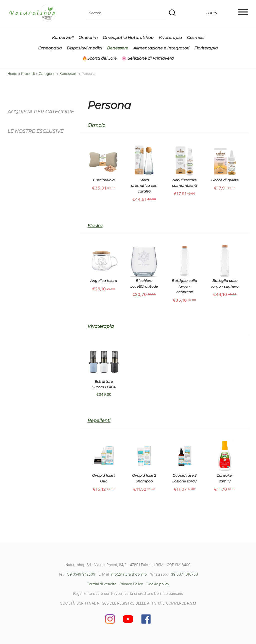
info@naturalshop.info (129, 574)
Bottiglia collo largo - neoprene (184, 286)
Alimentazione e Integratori (161, 48)
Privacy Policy (131, 584)
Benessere (118, 48)
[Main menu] (243, 13)
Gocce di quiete (225, 180)
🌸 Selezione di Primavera (148, 58)
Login (211, 13)
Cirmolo (96, 125)
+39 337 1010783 (183, 574)
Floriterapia (206, 48)
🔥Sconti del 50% (99, 58)
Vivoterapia (170, 38)
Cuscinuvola (104, 180)
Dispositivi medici (84, 48)
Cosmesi (196, 38)
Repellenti (99, 421)
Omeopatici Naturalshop (128, 38)
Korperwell (63, 38)
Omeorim (88, 38)
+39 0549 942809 (80, 574)
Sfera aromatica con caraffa (144, 186)
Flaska (95, 226)
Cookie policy (158, 584)
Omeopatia (50, 48)
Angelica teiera (104, 281)
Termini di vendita (102, 584)
